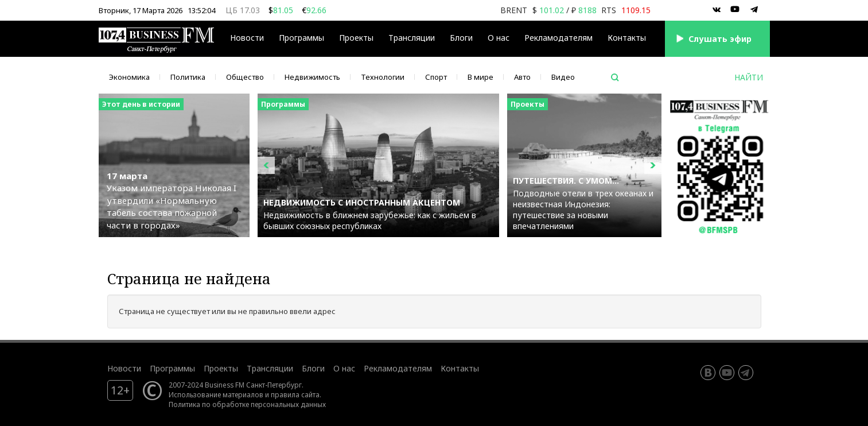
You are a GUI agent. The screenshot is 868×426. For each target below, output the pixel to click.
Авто (522, 77)
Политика (188, 77)
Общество (245, 77)
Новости (247, 38)
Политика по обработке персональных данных (247, 404)
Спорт (436, 77)
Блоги (461, 38)
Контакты (627, 38)
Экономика (129, 77)
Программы (301, 38)
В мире (480, 77)
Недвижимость (312, 77)
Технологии (383, 77)
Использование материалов (216, 394)
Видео (563, 77)
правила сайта (295, 394)
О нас (499, 38)
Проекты (356, 38)
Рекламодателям (558, 38)
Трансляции (412, 38)
